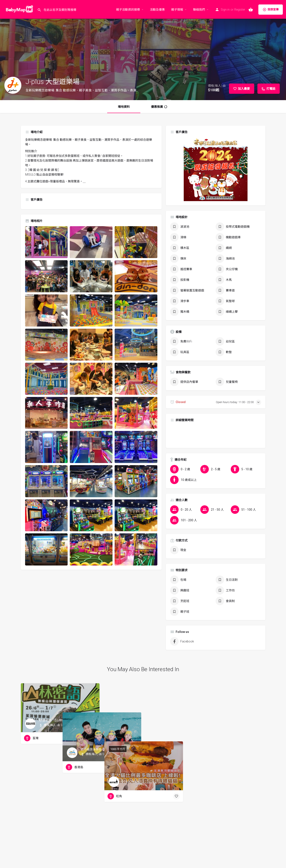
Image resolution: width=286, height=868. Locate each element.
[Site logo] (19, 9)
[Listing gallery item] (46, 242)
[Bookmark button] (93, 738)
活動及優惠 (157, 10)
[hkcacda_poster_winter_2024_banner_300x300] (216, 169)
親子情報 (177, 10)
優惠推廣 (159, 107)
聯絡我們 (199, 10)
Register (240, 10)
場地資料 (124, 107)
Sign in (225, 10)
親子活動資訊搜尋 (128, 10)
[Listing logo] (13, 85)
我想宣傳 (271, 10)
